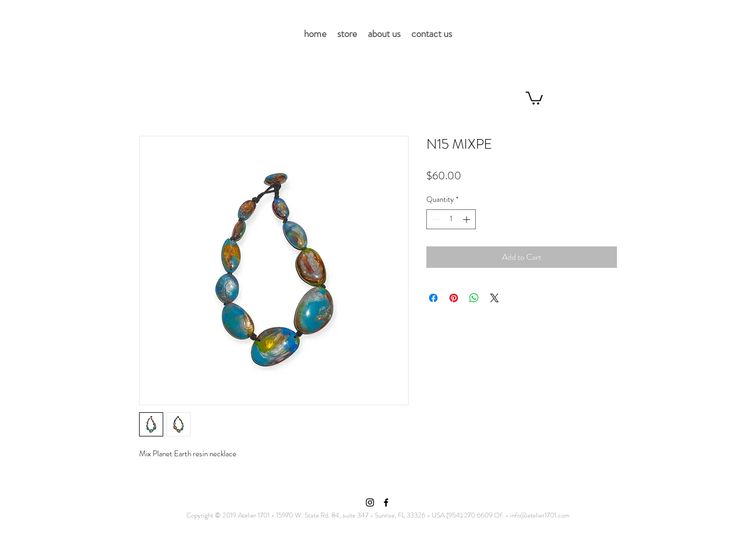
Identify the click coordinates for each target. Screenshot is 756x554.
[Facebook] (386, 502)
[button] (534, 97)
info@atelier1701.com (540, 515)
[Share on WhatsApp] (474, 298)
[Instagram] (370, 502)
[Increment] (467, 219)
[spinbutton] (451, 219)
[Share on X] (495, 298)
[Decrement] (435, 219)
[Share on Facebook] (433, 298)
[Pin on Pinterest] (454, 298)
